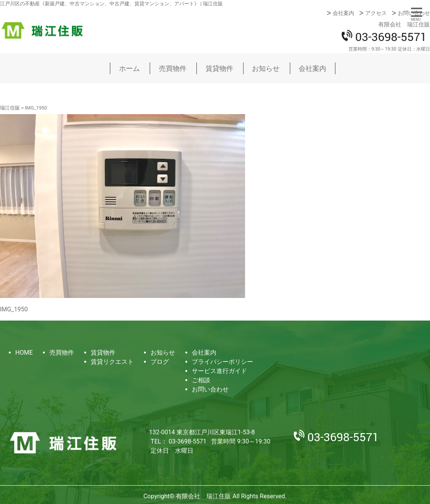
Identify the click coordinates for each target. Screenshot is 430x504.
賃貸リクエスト (112, 362)
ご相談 (201, 380)
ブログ (160, 362)
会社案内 (343, 13)
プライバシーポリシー (222, 362)
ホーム (129, 68)
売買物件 (173, 68)
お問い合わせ (414, 13)
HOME (24, 353)
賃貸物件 (219, 68)
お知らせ (266, 68)
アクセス (376, 13)
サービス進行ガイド (219, 371)
